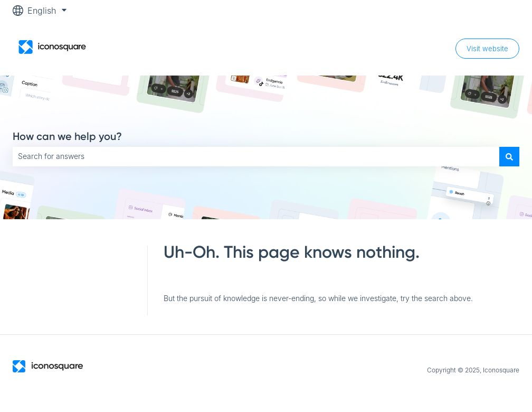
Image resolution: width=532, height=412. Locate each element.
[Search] (509, 156)
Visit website (487, 49)
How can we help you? (67, 136)
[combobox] (256, 156)
